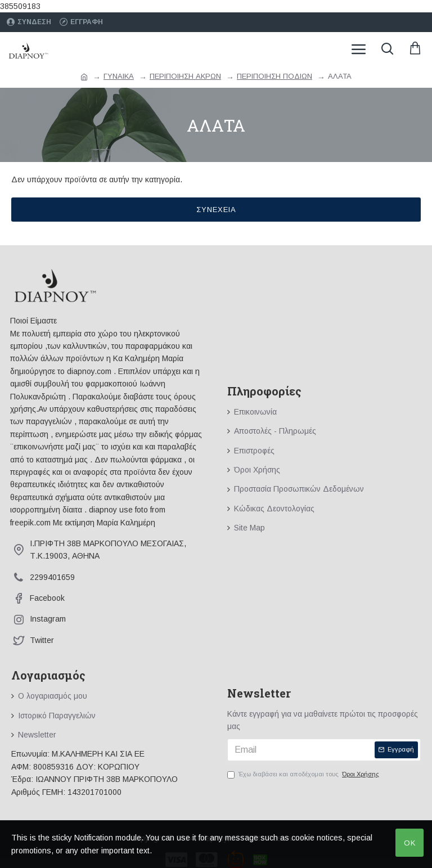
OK (410, 843)
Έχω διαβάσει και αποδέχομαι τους (304, 775)
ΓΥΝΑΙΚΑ (119, 76)
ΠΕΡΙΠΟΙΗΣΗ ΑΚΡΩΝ (185, 76)
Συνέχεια (216, 210)
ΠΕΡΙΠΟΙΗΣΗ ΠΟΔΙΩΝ (274, 76)
